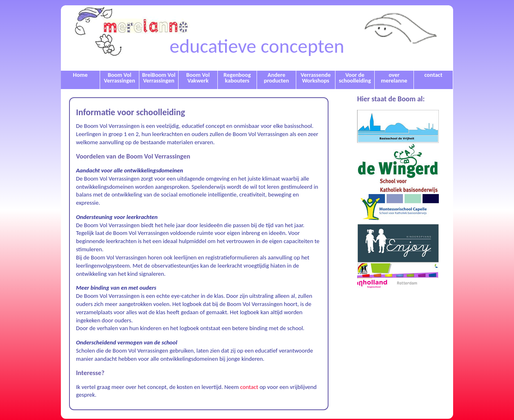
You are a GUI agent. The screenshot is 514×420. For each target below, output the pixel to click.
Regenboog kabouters (237, 78)
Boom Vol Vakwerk (198, 78)
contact (433, 75)
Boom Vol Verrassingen (119, 78)
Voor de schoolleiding (355, 78)
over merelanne (394, 78)
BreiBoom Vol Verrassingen (159, 78)
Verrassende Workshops (316, 78)
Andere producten (277, 78)
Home (80, 75)
